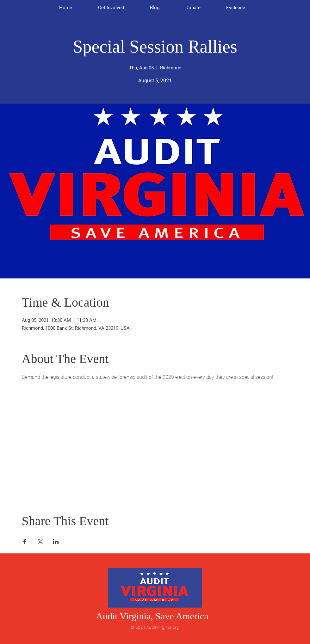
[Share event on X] (40, 542)
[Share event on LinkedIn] (56, 542)
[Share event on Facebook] (25, 542)
